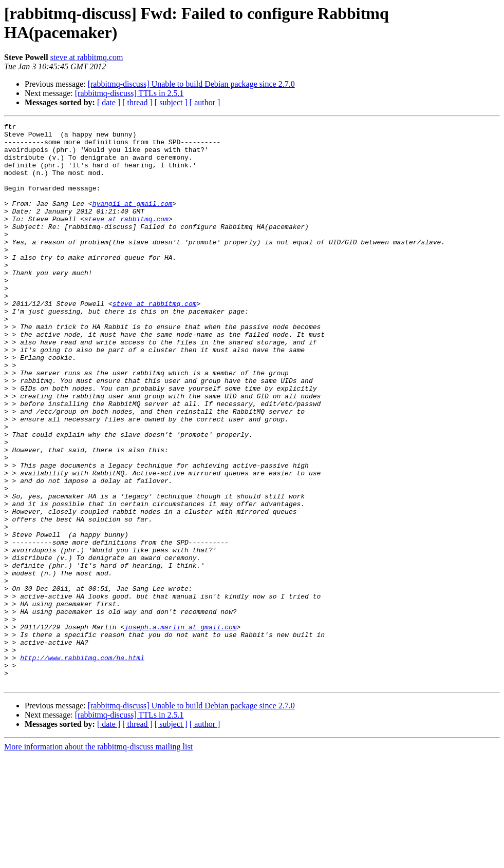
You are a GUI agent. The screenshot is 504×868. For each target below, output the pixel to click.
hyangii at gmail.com (133, 220)
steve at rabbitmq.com (87, 57)
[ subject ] (171, 102)
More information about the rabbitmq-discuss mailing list (98, 859)
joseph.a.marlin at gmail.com (180, 728)
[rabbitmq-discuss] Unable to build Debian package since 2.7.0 (191, 84)
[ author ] (205, 102)
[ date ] (109, 102)
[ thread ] (137, 102)
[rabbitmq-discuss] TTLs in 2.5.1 (129, 93)
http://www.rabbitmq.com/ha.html (82, 765)
